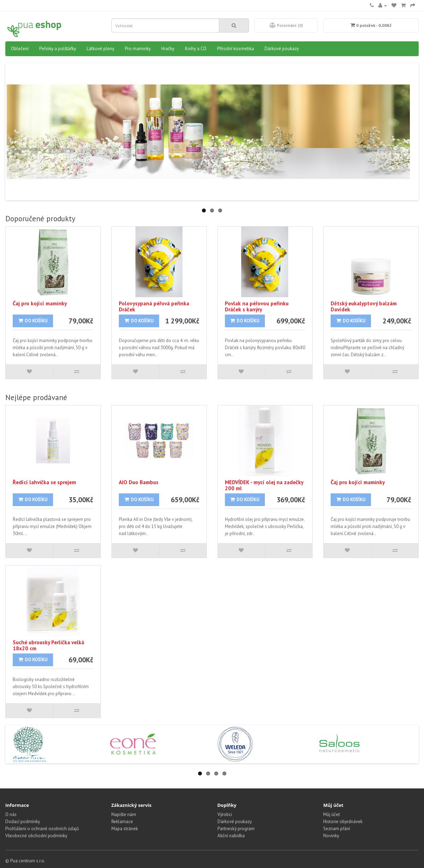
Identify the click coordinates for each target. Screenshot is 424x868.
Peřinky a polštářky (58, 49)
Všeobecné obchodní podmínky (36, 836)
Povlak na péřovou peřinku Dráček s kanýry (257, 306)
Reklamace (122, 822)
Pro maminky (138, 49)
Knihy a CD (196, 49)
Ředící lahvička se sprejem (44, 482)
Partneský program (236, 829)
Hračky (168, 49)
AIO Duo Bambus (139, 482)
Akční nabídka (231, 836)
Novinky (331, 836)
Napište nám (124, 814)
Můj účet (332, 814)
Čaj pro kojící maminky (40, 303)
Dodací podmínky (23, 822)
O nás (11, 814)
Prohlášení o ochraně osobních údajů (42, 829)
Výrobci (225, 814)
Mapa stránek (125, 829)
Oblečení (20, 49)
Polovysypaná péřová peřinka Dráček (154, 306)
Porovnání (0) (286, 25)
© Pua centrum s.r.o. (25, 861)
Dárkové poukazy (282, 49)
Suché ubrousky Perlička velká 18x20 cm (48, 645)
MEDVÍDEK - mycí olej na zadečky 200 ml (264, 485)
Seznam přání (337, 829)
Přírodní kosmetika (236, 49)
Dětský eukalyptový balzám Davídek (364, 306)
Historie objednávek (343, 822)
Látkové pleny (100, 49)
